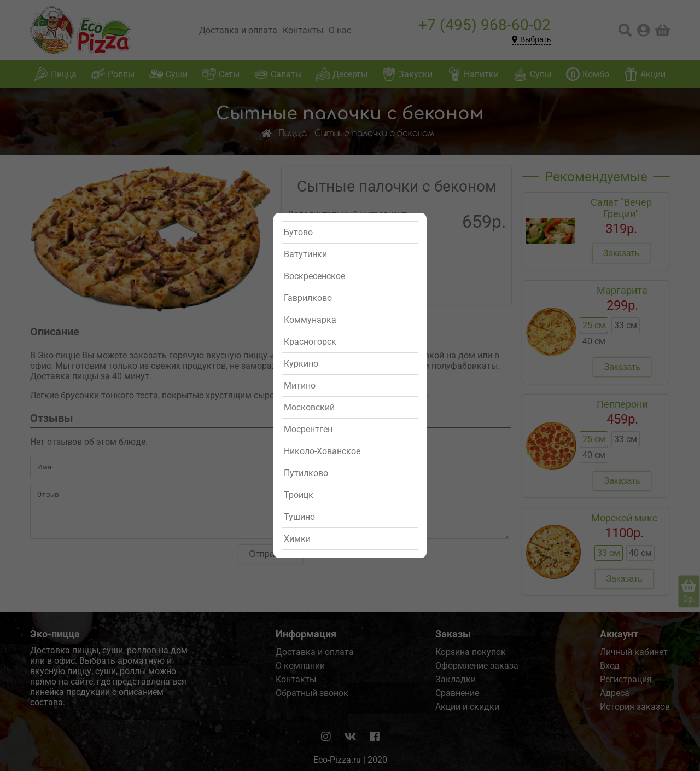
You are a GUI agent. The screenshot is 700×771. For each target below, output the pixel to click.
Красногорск (310, 342)
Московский (309, 407)
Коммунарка (310, 320)
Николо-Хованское (322, 451)
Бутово (298, 232)
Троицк (299, 495)
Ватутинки (305, 254)
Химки (297, 539)
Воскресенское (314, 276)
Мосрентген (308, 429)
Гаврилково (308, 298)
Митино (300, 385)
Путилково (306, 473)
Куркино (301, 364)
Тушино (299, 517)
